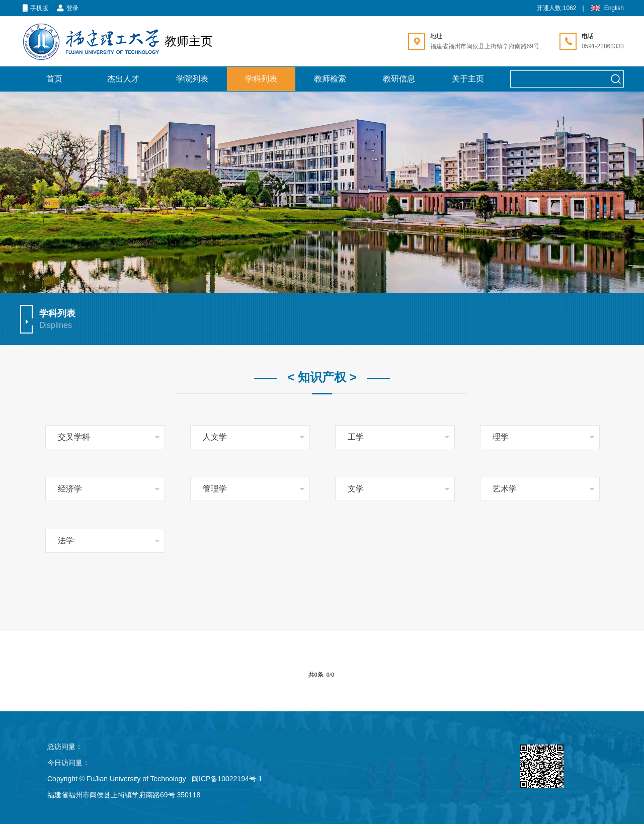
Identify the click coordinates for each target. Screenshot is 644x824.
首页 (54, 79)
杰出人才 (123, 79)
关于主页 (468, 79)
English (607, 9)
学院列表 (192, 79)
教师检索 (330, 79)
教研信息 (399, 79)
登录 (67, 9)
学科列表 (261, 79)
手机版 (34, 9)
